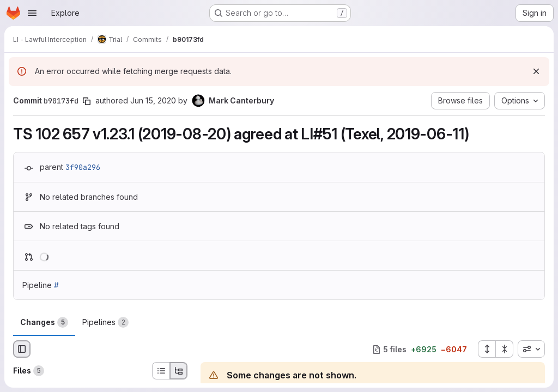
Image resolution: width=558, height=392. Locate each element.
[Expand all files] (487, 349)
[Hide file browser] (22, 349)
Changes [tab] (44, 322)
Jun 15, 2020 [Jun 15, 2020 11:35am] (153, 100)
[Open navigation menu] (32, 13)
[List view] (161, 371)
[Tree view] (179, 371)
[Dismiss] (536, 71)
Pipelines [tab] (105, 322)
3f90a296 (83, 167)
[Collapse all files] (505, 349)
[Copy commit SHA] (87, 101)
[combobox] (531, 349)
